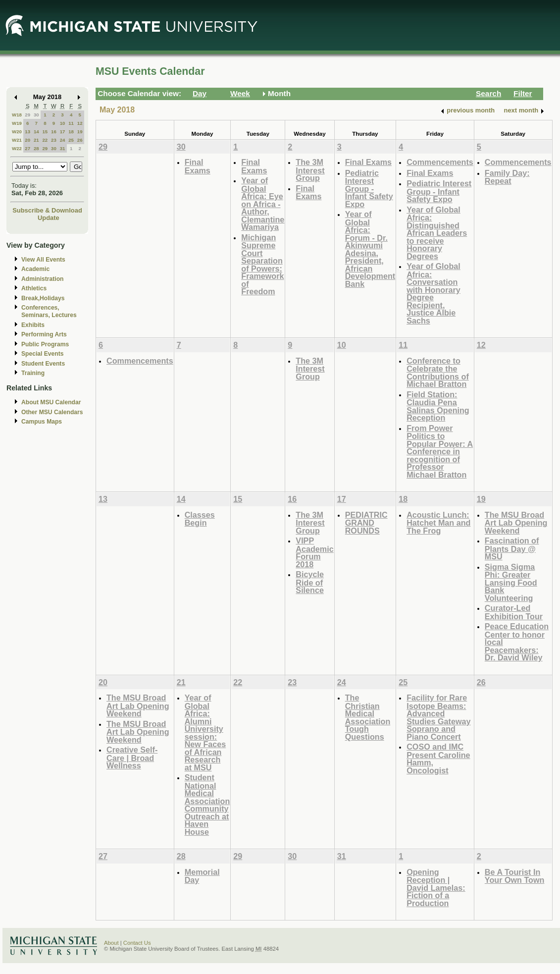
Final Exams (198, 166)
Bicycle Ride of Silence (310, 582)
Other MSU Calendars (52, 412)
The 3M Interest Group (310, 170)
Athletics (34, 288)
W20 (17, 132)
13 (27, 132)
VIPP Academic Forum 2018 (314, 552)
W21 (17, 140)
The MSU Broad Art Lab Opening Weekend (516, 523)
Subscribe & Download (47, 210)
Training (33, 373)
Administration (42, 279)
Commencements (440, 162)
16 (54, 132)
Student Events (43, 364)
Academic (35, 269)
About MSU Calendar (51, 402)
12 (80, 123)
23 (54, 140)
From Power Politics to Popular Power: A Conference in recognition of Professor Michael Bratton (440, 451)
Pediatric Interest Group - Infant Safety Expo (369, 189)
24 (63, 140)
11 (71, 123)
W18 (17, 115)
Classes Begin (200, 519)
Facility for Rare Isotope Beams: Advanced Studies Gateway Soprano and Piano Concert (438, 717)
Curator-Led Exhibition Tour (514, 612)
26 (80, 140)
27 (27, 148)
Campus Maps (42, 422)
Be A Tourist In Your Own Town (515, 876)
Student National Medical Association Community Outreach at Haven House (207, 805)
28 (36, 148)
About (111, 943)
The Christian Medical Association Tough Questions (368, 717)
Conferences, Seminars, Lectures (49, 311)
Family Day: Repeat (507, 177)
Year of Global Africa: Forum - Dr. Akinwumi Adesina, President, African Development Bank (370, 249)
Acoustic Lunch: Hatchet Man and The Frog (438, 523)
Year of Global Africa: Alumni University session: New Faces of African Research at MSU (205, 732)
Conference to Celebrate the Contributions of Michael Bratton (438, 373)
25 (71, 140)
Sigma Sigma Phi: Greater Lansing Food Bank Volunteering (511, 582)
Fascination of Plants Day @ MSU (512, 548)
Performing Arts (44, 334)
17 (63, 132)
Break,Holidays (43, 298)
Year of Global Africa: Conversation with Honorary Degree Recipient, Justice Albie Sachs (433, 293)
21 (36, 140)
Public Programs (45, 344)
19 (80, 132)
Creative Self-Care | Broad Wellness (132, 758)
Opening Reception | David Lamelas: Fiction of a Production (436, 888)
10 (63, 123)
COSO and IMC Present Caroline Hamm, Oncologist (438, 758)
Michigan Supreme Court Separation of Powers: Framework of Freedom (262, 265)
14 (36, 132)
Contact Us (137, 943)
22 (45, 140)
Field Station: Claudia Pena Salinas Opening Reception (438, 406)
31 (63, 148)
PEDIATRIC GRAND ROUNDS (366, 523)
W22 (17, 148)
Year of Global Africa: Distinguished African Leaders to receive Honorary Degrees (437, 233)
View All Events (43, 260)
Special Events (42, 354)
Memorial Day (202, 876)
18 (71, 132)
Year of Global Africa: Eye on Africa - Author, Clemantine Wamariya (263, 204)
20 (27, 140)
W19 (17, 123)
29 (27, 115)
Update (49, 218)
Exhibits (33, 325)
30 (36, 115)
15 (45, 132)
